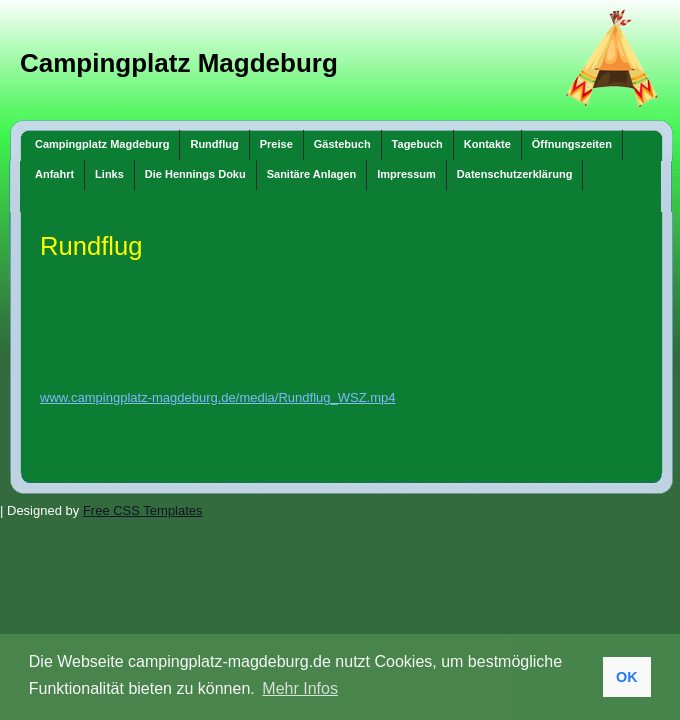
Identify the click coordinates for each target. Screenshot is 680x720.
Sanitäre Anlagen (311, 174)
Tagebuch (417, 144)
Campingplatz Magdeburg (179, 63)
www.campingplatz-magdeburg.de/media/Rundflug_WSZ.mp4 (218, 397)
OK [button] (627, 677)
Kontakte (487, 144)
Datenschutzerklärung (515, 174)
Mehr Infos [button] (300, 688)
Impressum (406, 174)
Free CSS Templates (143, 510)
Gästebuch (342, 144)
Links (109, 174)
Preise (276, 144)
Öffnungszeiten (572, 144)
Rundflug (214, 144)
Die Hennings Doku (195, 174)
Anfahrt (54, 174)
